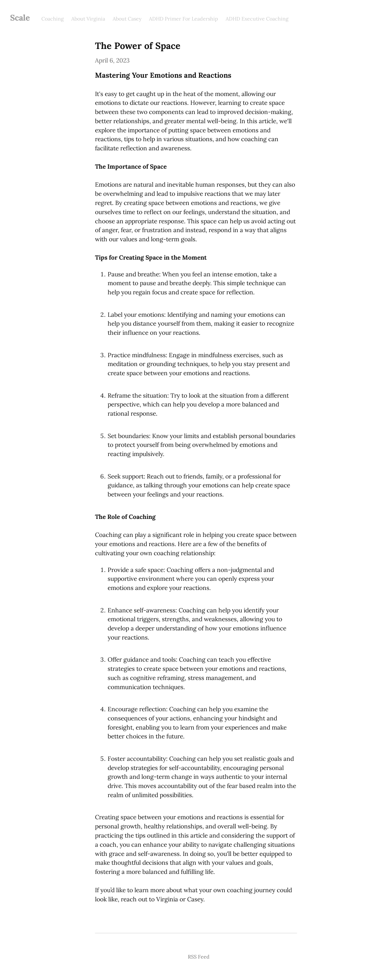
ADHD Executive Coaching (257, 19)
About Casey (127, 19)
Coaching (53, 19)
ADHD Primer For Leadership (184, 19)
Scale (20, 18)
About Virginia (88, 19)
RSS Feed (199, 957)
